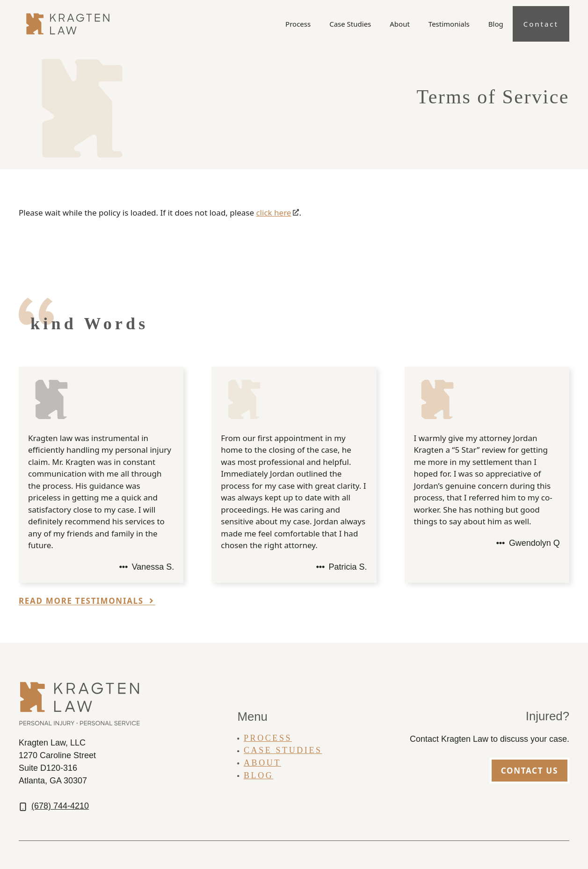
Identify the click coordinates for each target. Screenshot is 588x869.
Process (298, 24)
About (400, 24)
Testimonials (449, 24)
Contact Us (530, 771)
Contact (541, 24)
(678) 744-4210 (60, 806)
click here (273, 213)
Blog (496, 24)
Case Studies (350, 24)
